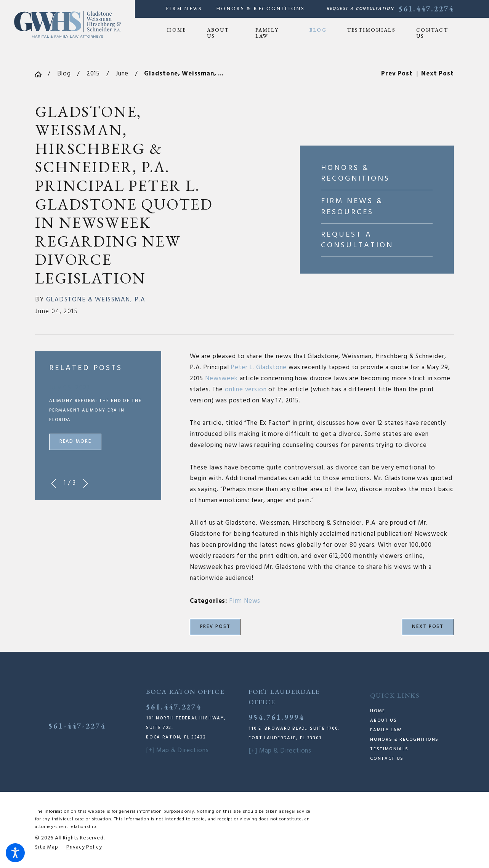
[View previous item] (54, 483)
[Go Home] (41, 74)
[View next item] (86, 483)
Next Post (428, 627)
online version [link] (246, 390)
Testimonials (389, 749)
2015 (93, 74)
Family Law (386, 730)
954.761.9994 (276, 717)
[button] (15, 853)
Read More (75, 442)
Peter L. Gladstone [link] (259, 368)
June (122, 74)
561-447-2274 (77, 726)
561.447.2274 (426, 9)
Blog (64, 74)
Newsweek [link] (221, 379)
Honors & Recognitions (260, 9)
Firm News (184, 9)
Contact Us (387, 759)
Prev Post (215, 627)
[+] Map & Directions (177, 751)
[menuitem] (182, 30)
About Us (384, 721)
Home (378, 711)
